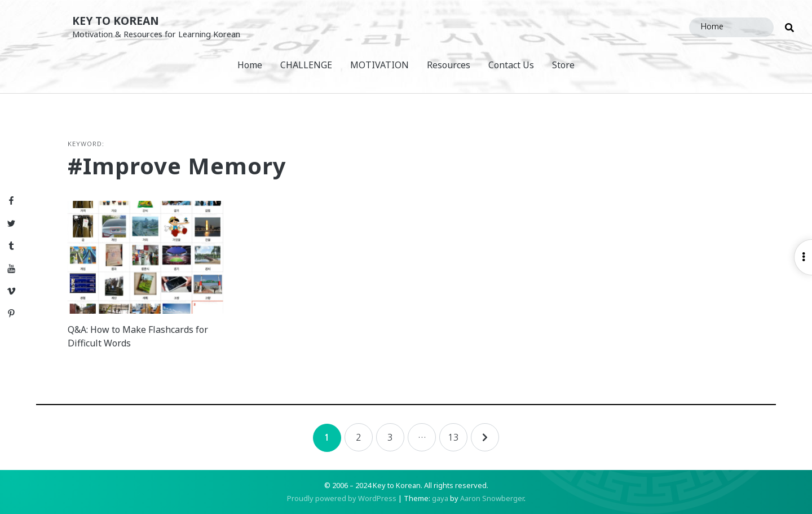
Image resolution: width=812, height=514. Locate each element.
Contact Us (511, 65)
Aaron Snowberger (492, 498)
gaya (440, 498)
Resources (449, 65)
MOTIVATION (379, 65)
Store (563, 65)
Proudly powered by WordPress (342, 498)
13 (453, 437)
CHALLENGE (306, 65)
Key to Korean (116, 21)
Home (250, 65)
